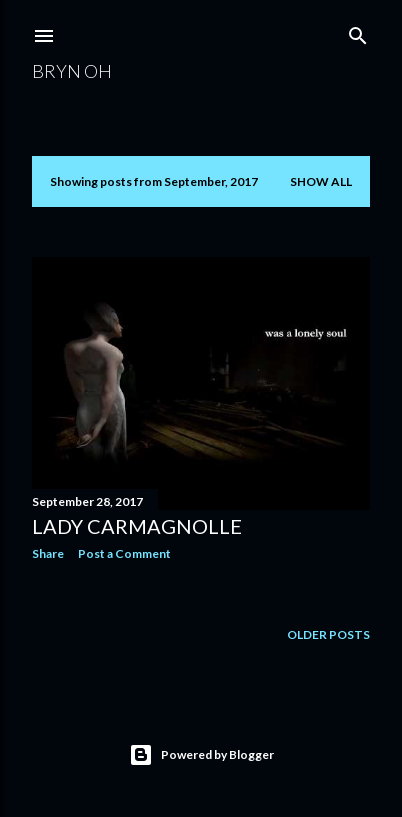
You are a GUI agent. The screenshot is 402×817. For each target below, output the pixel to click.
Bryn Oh (72, 71)
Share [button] (48, 553)
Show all (321, 181)
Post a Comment (124, 553)
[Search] (358, 31)
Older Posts (328, 634)
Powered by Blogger (201, 755)
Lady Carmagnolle (137, 526)
